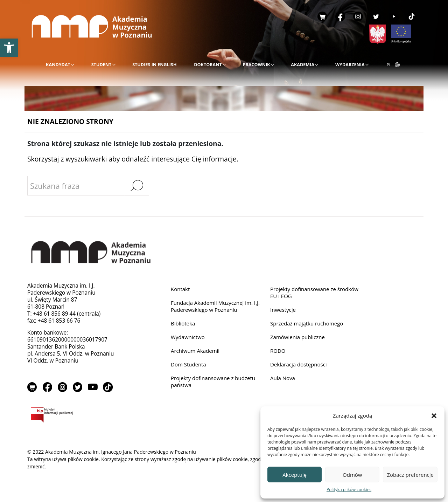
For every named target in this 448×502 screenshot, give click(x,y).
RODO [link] (278, 352)
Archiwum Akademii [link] (196, 352)
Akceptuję (295, 475)
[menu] (207, 65)
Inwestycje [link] (283, 310)
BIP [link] (74, 416)
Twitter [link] (376, 16)
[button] (434, 415)
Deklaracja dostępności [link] (299, 366)
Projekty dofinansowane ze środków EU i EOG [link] (315, 293)
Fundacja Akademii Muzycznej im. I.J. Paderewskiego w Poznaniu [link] (216, 307)
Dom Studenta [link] (189, 366)
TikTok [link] (412, 16)
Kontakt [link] (181, 289)
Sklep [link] (322, 16)
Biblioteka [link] (183, 324)
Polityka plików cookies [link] (349, 490)
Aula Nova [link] (283, 379)
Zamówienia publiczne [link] (298, 338)
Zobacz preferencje (410, 475)
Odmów (352, 475)
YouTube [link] (394, 16)
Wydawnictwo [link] (188, 338)
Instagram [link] (358, 16)
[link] (9, 48)
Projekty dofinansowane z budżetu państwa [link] (214, 383)
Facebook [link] (340, 16)
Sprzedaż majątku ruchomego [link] (308, 324)
